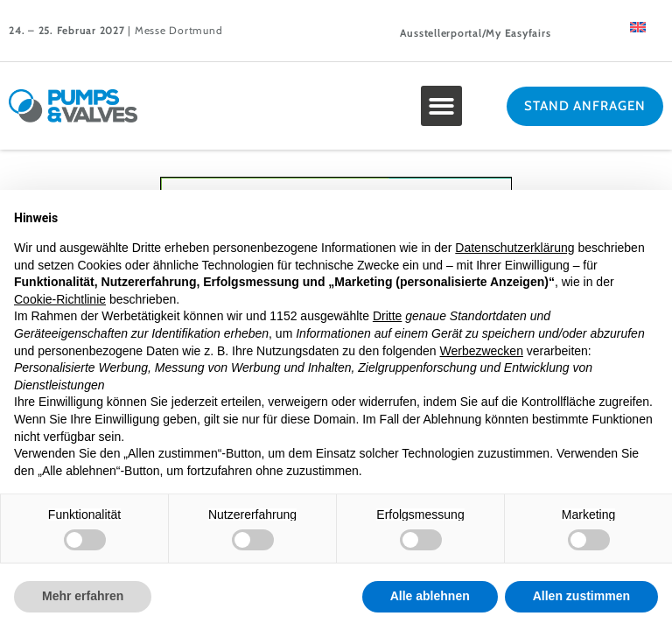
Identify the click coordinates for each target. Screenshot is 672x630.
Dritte (387, 316)
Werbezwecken (481, 351)
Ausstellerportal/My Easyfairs (476, 33)
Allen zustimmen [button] (581, 596)
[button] (441, 106)
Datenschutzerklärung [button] (514, 248)
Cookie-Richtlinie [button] (60, 299)
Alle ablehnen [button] (430, 596)
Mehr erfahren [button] (83, 596)
